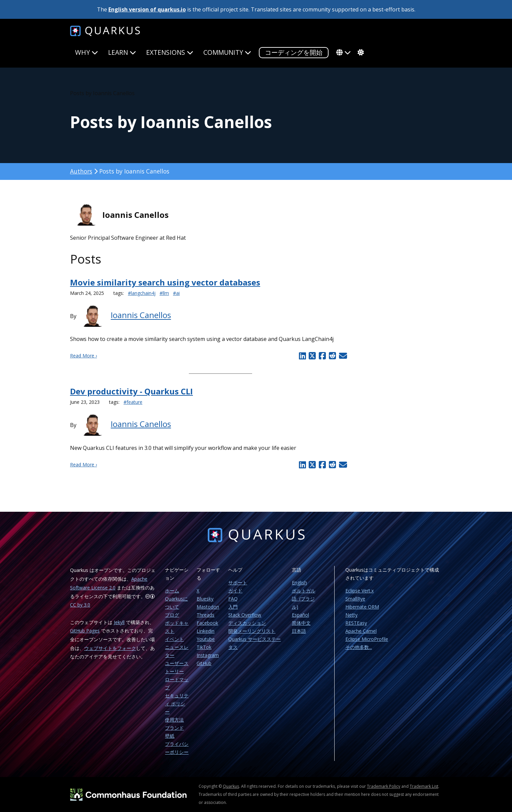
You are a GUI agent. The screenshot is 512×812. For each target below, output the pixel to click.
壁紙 (170, 736)
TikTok (204, 647)
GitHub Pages (85, 631)
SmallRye (355, 599)
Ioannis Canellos (141, 315)
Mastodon (208, 607)
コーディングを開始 (294, 52)
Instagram (208, 655)
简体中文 (301, 623)
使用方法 (174, 720)
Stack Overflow (245, 615)
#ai (176, 293)
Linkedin (206, 631)
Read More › (83, 356)
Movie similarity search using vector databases (165, 282)
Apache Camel (361, 631)
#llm (164, 293)
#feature (133, 402)
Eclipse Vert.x (360, 591)
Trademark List (424, 786)
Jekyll (119, 622)
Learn (122, 52)
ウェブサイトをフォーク (110, 648)
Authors (81, 171)
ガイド (235, 591)
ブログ (172, 615)
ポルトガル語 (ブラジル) (304, 599)
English (299, 583)
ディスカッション (247, 623)
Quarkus (231, 786)
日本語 (299, 631)
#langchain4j (142, 293)
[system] (360, 52)
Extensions (170, 52)
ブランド (174, 728)
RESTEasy (356, 623)
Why (87, 52)
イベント (174, 639)
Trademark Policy (384, 786)
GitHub (204, 663)
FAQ (233, 599)
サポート (238, 583)
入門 (233, 607)
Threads (206, 615)
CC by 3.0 (80, 605)
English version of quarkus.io (147, 9)
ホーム (172, 591)
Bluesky (205, 599)
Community (227, 52)
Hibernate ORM (362, 607)
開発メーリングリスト (252, 631)
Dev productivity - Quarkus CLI (131, 391)
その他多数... (359, 647)
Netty (351, 615)
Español (300, 615)
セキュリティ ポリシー (177, 704)
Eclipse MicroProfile (367, 639)
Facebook (207, 623)
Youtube (206, 639)
